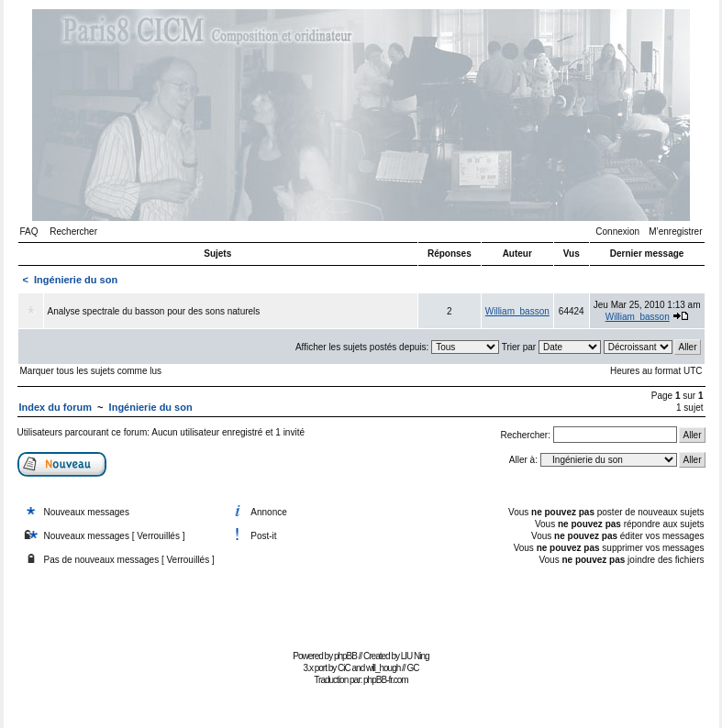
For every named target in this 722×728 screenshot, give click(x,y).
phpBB (345, 656)
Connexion (617, 232)
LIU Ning (415, 656)
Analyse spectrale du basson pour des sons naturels (154, 311)
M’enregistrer (675, 232)
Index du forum (56, 407)
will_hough (383, 668)
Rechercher (73, 232)
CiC (344, 668)
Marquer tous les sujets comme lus (91, 371)
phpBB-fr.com (386, 680)
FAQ (29, 232)
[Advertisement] (361, 604)
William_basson (517, 311)
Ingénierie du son (76, 280)
